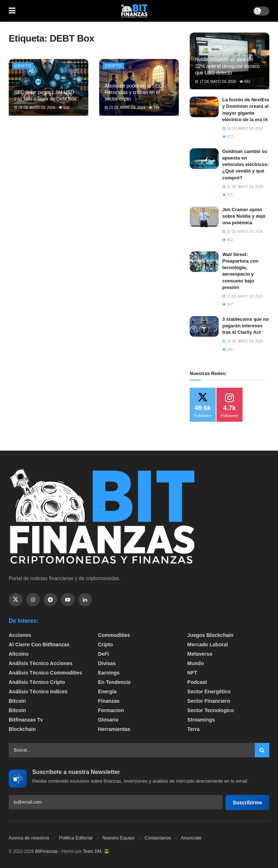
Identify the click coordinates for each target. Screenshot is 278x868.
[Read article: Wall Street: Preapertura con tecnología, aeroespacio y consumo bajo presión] (204, 262)
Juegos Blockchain (210, 635)
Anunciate (191, 838)
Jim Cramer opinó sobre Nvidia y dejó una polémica (244, 216)
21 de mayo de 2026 (243, 187)
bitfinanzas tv (26, 720)
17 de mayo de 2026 (216, 82)
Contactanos (158, 838)
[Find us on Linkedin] (85, 600)
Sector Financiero (208, 701)
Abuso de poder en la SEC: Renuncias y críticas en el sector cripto (134, 92)
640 (228, 350)
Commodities (114, 635)
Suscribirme (247, 803)
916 (64, 108)
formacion (111, 710)
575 (228, 195)
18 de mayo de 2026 (243, 129)
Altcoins (19, 654)
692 (245, 82)
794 (154, 108)
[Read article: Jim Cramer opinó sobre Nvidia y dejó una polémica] (204, 217)
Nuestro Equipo (119, 838)
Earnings (109, 673)
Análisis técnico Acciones (41, 663)
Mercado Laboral (207, 644)
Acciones (20, 635)
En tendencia (114, 682)
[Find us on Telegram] (50, 600)
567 (228, 304)
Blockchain (22, 729)
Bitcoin (17, 701)
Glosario (108, 720)
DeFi (104, 654)
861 (228, 240)
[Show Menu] (12, 11)
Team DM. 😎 (96, 851)
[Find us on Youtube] (68, 600)
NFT (192, 673)
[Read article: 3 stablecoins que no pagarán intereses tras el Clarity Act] (204, 326)
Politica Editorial (76, 838)
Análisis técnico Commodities (45, 673)
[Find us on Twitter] (16, 600)
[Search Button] (262, 750)
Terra (193, 729)
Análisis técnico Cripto (37, 682)
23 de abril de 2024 (125, 108)
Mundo (195, 663)
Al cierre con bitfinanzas (39, 644)
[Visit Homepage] (134, 11)
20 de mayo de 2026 (243, 232)
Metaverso (200, 654)
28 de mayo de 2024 (35, 108)
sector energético (209, 692)
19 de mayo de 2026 (243, 341)
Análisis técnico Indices (38, 692)
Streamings (201, 720)
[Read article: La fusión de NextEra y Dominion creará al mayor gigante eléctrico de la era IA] (204, 107)
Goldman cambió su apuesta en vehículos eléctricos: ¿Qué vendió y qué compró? (246, 165)
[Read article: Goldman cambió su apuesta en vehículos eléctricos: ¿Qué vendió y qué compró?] (204, 159)
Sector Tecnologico (210, 710)
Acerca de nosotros (29, 838)
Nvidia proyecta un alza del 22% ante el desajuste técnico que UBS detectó (227, 66)
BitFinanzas (47, 851)
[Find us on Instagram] (33, 600)
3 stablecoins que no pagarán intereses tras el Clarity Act (246, 326)
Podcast (197, 682)
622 (228, 137)
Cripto (23, 66)
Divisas (107, 663)
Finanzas (109, 701)
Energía (107, 692)
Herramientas (114, 729)
